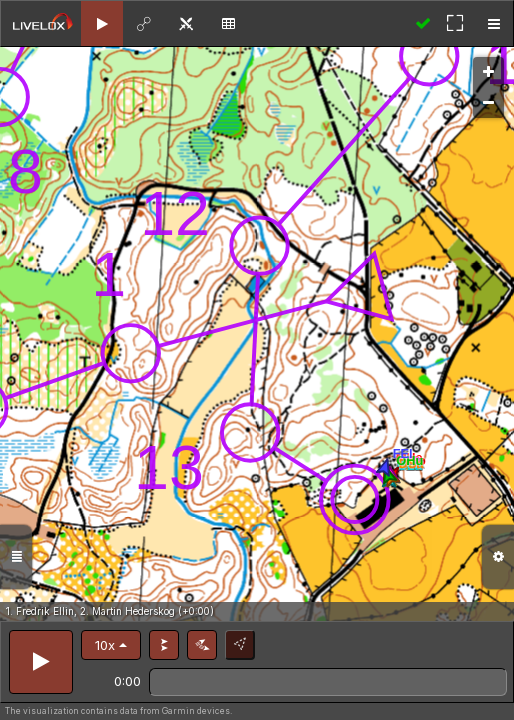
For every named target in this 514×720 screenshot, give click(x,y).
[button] (111, 645)
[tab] (102, 23)
